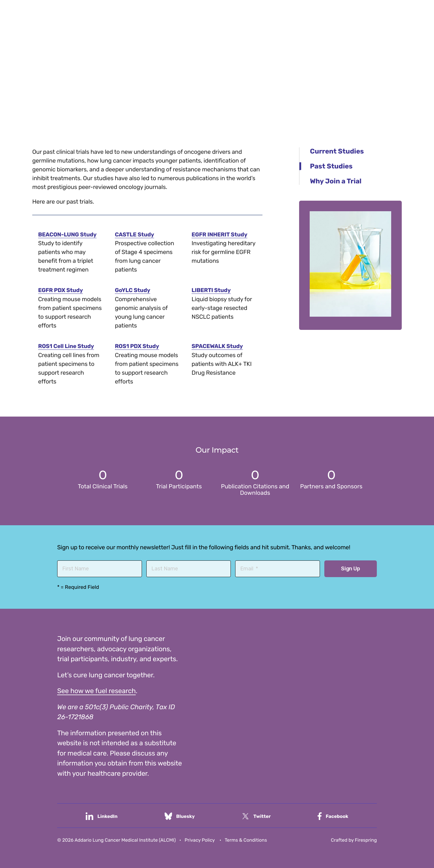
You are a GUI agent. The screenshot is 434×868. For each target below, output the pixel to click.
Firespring (366, 839)
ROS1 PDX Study (138, 346)
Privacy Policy (200, 839)
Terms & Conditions (246, 839)
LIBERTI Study (212, 290)
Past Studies (331, 166)
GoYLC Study (133, 290)
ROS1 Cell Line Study (67, 346)
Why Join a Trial (336, 181)
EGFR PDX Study (62, 290)
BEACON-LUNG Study (69, 234)
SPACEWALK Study (218, 346)
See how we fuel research (96, 690)
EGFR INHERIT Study (221, 234)
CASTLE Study (135, 234)
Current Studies (337, 151)
